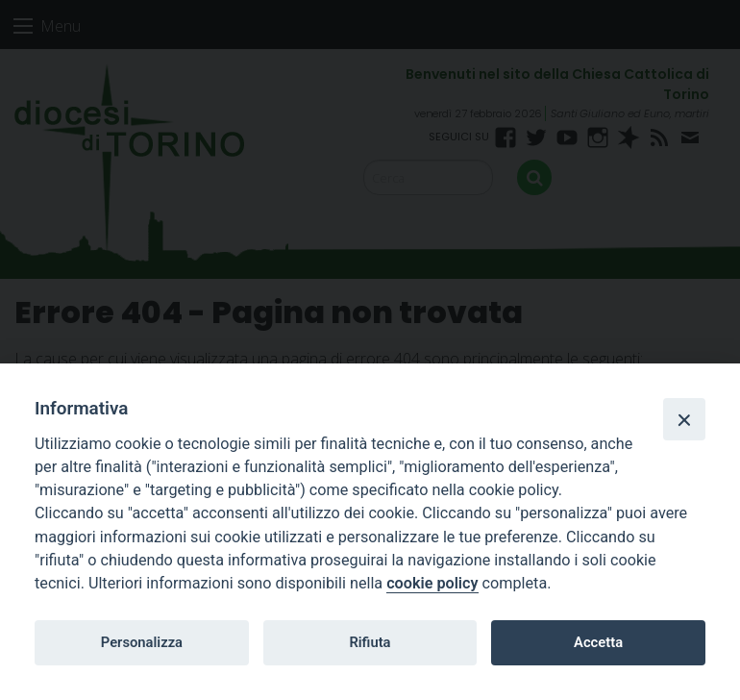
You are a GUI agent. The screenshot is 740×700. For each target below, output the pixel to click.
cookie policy (432, 583)
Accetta (598, 642)
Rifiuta (370, 642)
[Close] (684, 419)
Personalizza (142, 642)
